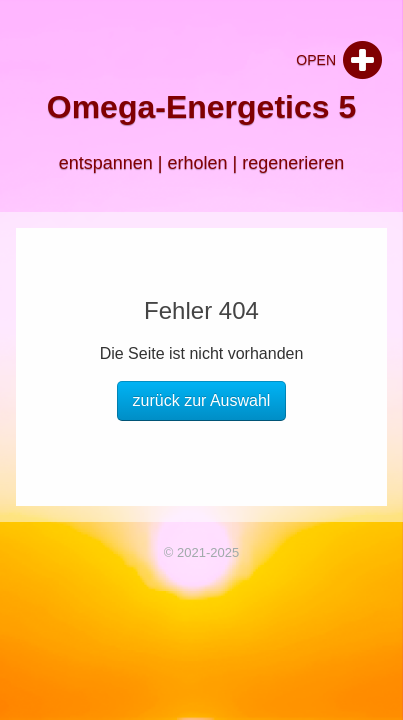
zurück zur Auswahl (202, 400)
